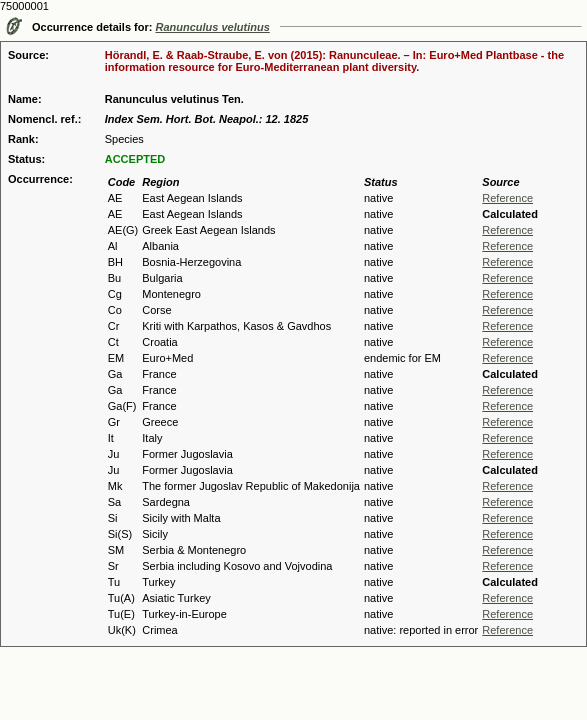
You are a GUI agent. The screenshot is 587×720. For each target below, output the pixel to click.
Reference (507, 198)
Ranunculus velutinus (213, 27)
